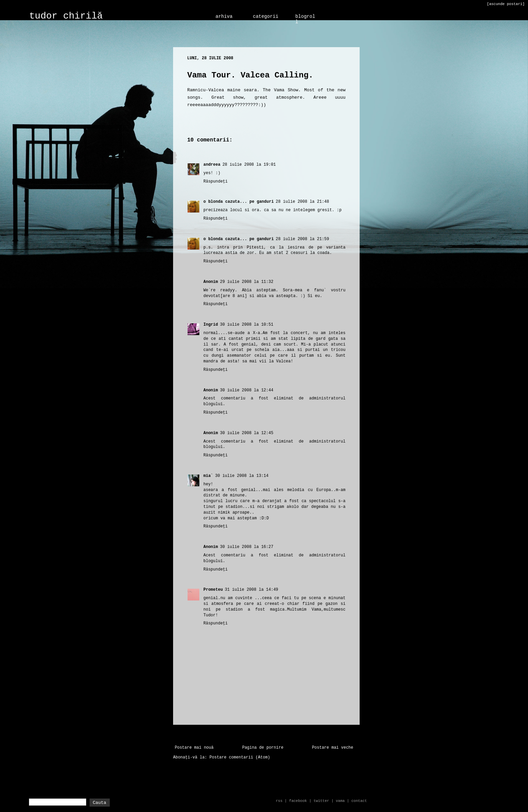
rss (279, 801)
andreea (212, 165)
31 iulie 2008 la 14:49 (252, 590)
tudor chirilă (66, 16)
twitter (321, 801)
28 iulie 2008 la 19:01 (249, 165)
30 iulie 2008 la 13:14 (242, 476)
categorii (266, 17)
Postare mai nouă (194, 748)
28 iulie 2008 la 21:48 (302, 202)
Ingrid (211, 325)
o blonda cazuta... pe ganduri (239, 202)
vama (340, 801)
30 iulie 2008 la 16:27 (246, 547)
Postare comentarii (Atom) (240, 757)
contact (359, 801)
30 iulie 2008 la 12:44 (246, 390)
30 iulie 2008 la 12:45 (246, 433)
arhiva (224, 17)
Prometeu (213, 590)
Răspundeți (216, 182)
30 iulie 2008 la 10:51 (246, 325)
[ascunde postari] (506, 4)
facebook (298, 801)
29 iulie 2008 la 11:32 (246, 282)
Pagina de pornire (263, 748)
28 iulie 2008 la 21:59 (302, 239)
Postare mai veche (333, 748)
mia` (208, 476)
